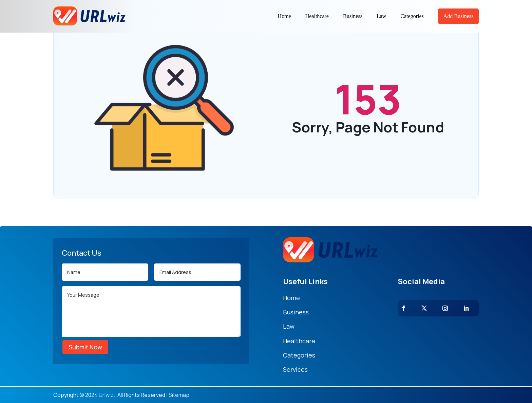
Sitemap (179, 395)
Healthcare (317, 16)
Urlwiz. (107, 395)
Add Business (458, 16)
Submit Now (85, 347)
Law (381, 16)
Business (353, 16)
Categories (412, 16)
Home (284, 16)
